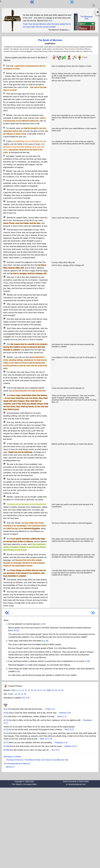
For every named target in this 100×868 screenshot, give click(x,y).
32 (56, 690)
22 (44, 690)
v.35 (18, 671)
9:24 (6, 733)
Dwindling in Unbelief (12, 757)
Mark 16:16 (14, 630)
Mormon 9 (10, 767)
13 (16, 694)
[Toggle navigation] (94, 5)
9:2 (12, 690)
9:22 (6, 729)
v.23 (43, 624)
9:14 (6, 720)
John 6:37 (55, 750)
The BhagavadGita (86, 18)
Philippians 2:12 (61, 743)
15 (32, 690)
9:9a (6, 713)
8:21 (50, 21)
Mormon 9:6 (63, 760)
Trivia (25, 24)
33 (59, 690)
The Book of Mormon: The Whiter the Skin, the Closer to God (31, 760)
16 (35, 690)
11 (26, 690)
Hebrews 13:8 (65, 713)
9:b (5, 716)
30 (53, 690)
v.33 (87, 661)
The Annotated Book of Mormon (17, 764)
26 (47, 690)
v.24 (46, 641)
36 (62, 690)
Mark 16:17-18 (46, 739)
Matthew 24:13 (71, 746)
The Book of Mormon (50, 40)
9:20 (23, 698)
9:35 (28, 698)
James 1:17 (62, 716)
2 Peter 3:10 (50, 709)
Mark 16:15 (69, 729)
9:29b (7, 750)
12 (29, 690)
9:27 (6, 743)
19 (38, 690)
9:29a (7, 746)
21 (41, 690)
